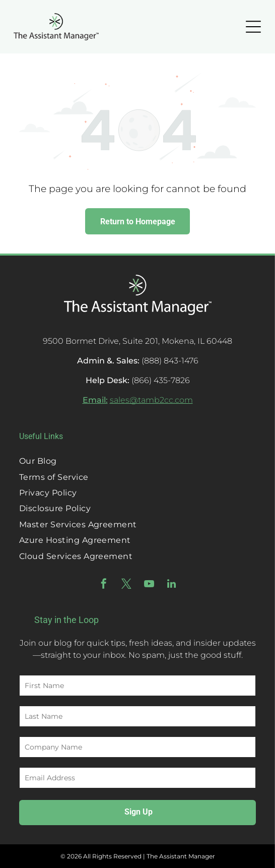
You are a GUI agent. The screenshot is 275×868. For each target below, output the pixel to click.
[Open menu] (253, 27)
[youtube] (149, 585)
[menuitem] (137, 461)
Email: (95, 400)
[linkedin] (172, 585)
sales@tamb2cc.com (151, 400)
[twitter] (126, 585)
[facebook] (104, 585)
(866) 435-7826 (161, 380)
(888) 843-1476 (170, 361)
